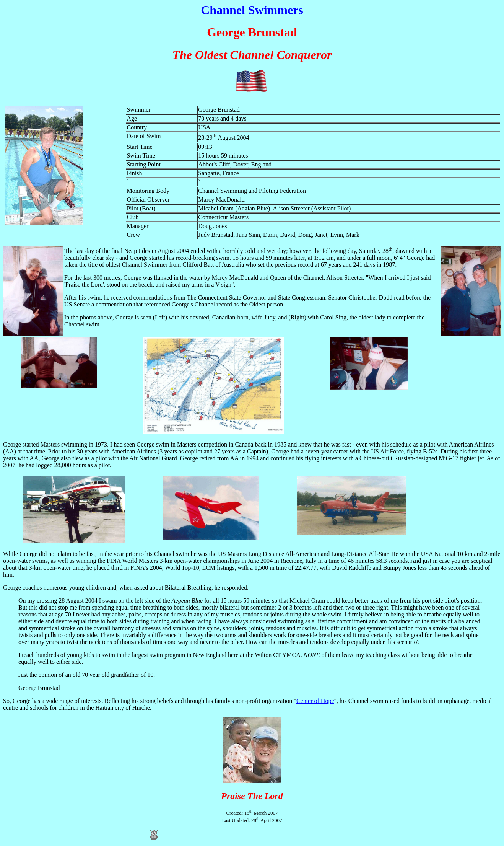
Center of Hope (315, 701)
